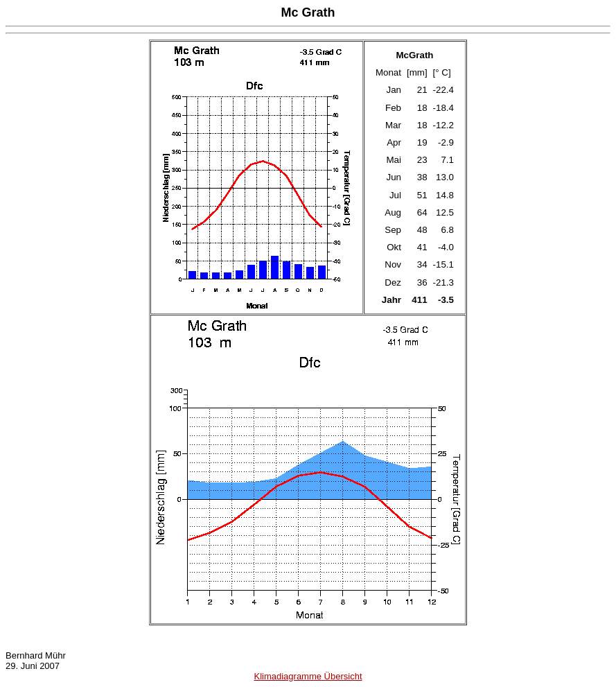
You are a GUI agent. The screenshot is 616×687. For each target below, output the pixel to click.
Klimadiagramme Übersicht (308, 676)
